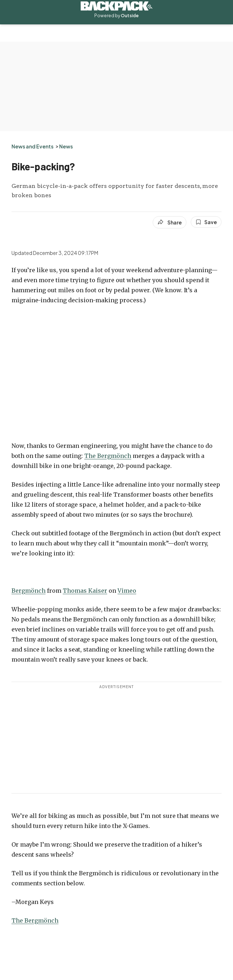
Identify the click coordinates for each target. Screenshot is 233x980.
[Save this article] (206, 222)
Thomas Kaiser (85, 591)
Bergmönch (28, 591)
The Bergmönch (108, 456)
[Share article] (170, 222)
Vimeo (127, 591)
